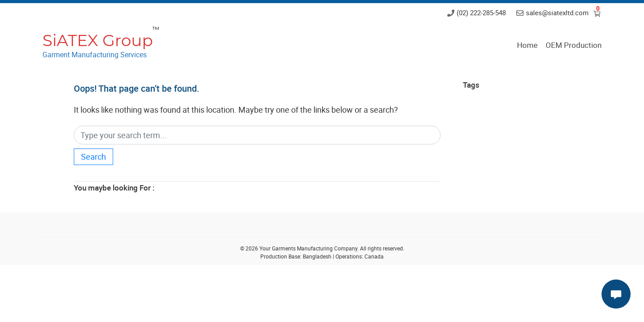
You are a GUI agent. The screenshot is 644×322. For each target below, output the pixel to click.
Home (527, 45)
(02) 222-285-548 (481, 13)
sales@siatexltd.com (557, 13)
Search (93, 157)
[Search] (257, 135)
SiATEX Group (98, 40)
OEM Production (574, 45)
